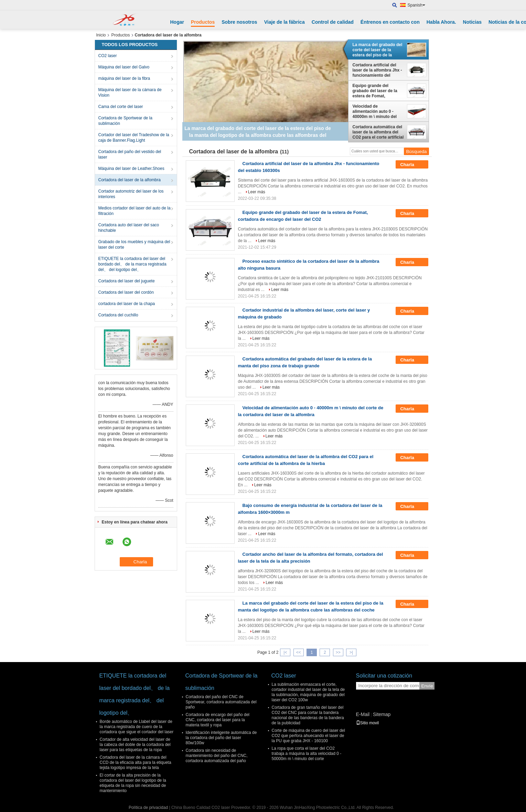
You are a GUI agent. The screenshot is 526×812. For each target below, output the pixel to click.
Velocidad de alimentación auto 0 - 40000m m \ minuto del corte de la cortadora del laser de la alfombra (377, 111)
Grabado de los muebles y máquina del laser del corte (134, 245)
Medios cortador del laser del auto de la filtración (135, 211)
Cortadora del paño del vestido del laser (130, 154)
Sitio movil (368, 723)
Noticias (472, 22)
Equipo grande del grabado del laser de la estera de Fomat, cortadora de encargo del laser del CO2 (377, 91)
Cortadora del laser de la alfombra (130, 180)
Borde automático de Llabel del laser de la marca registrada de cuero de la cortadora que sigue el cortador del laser (137, 727)
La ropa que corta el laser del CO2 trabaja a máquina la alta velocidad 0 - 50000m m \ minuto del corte (307, 754)
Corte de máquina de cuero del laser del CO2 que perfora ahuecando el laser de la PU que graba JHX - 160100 (308, 736)
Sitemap (382, 714)
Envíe (427, 686)
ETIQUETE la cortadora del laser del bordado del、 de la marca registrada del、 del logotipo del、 (132, 264)
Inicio (101, 35)
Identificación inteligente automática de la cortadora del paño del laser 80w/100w (221, 738)
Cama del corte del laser (121, 107)
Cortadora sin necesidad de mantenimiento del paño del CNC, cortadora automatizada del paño (217, 756)
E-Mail (363, 714)
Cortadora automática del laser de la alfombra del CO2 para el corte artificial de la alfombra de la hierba (378, 132)
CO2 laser (108, 56)
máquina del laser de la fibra (124, 78)
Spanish (416, 5)
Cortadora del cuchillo (118, 315)
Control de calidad (333, 22)
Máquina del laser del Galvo (124, 67)
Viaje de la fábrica (285, 22)
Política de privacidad (148, 808)
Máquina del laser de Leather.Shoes (131, 169)
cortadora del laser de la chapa (127, 304)
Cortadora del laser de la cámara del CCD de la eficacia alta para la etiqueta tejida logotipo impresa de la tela (136, 762)
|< (285, 652)
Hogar (177, 22)
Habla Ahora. (441, 22)
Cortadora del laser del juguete (127, 281)
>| (351, 652)
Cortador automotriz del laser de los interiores (131, 194)
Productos (203, 22)
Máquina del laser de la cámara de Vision (130, 93)
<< (299, 652)
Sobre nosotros (239, 22)
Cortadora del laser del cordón (126, 292)
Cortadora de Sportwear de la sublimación (125, 121)
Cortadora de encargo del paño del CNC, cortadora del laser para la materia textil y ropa (218, 720)
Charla (412, 165)
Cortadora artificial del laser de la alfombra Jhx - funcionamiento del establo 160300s (377, 70)
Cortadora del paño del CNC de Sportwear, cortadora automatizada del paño (221, 702)
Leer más (257, 192)
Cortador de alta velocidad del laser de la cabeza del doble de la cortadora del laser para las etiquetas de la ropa (135, 745)
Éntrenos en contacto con (390, 22)
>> (338, 652)
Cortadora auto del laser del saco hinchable (129, 228)
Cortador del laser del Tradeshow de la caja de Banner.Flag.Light (134, 138)
